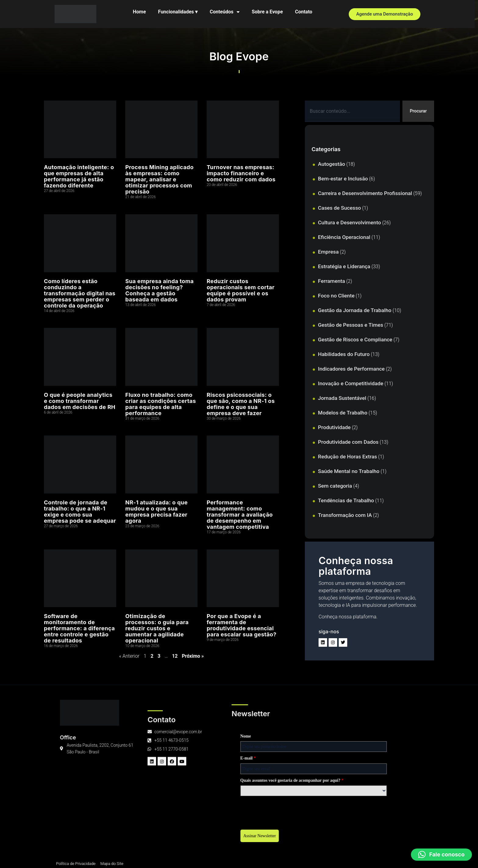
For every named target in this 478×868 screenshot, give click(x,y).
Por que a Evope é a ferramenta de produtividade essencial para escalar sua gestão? (242, 625)
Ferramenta (332, 282)
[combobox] (351, 112)
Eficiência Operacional (344, 238)
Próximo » (193, 656)
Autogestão (332, 165)
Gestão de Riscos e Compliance (355, 340)
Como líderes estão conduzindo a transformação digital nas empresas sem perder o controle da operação (80, 293)
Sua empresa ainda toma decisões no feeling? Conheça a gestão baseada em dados (159, 290)
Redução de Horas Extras (348, 457)
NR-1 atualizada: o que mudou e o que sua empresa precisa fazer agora (157, 512)
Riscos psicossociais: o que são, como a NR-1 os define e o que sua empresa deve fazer (241, 404)
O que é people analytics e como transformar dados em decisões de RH (80, 401)
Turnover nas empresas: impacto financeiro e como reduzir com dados (241, 173)
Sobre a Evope (269, 12)
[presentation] (154, 812)
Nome (113, 737)
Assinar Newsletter (127, 837)
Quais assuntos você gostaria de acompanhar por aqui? (160, 781)
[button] (441, 855)
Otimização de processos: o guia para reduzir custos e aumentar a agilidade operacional (157, 628)
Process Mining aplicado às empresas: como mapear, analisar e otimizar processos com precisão (159, 179)
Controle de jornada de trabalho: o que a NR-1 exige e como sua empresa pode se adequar (80, 512)
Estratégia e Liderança (344, 267)
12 (175, 656)
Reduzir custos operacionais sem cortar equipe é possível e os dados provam (241, 290)
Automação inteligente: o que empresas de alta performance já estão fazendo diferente (79, 176)
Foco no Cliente (336, 296)
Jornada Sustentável (342, 399)
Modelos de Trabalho (343, 413)
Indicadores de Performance (351, 369)
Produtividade (334, 428)
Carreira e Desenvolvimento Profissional (365, 194)
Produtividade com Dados (348, 443)
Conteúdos (226, 12)
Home (141, 12)
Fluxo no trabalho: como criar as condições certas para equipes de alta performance (161, 404)
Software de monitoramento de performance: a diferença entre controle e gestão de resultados (79, 628)
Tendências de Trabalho (346, 501)
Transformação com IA (345, 516)
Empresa (328, 252)
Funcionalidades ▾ (180, 12)
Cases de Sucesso (339, 208)
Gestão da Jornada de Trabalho (355, 311)
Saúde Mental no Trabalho (349, 472)
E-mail (116, 759)
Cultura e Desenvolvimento (350, 223)
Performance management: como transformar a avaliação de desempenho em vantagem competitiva (240, 515)
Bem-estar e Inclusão (343, 179)
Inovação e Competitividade (351, 384)
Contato (305, 12)
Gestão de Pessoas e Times (351, 325)
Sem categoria (335, 486)
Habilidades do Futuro (344, 355)
